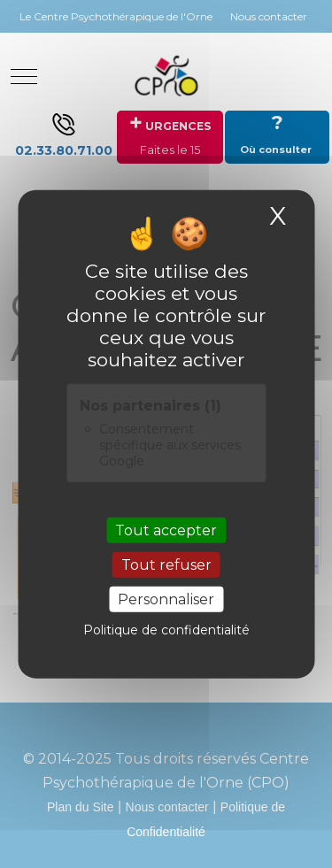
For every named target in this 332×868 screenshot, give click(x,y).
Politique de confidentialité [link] (166, 630)
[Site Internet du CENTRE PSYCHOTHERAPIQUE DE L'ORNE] (166, 76)
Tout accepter (166, 530)
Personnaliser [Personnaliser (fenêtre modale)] (166, 599)
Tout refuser (166, 565)
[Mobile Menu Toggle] (24, 76)
